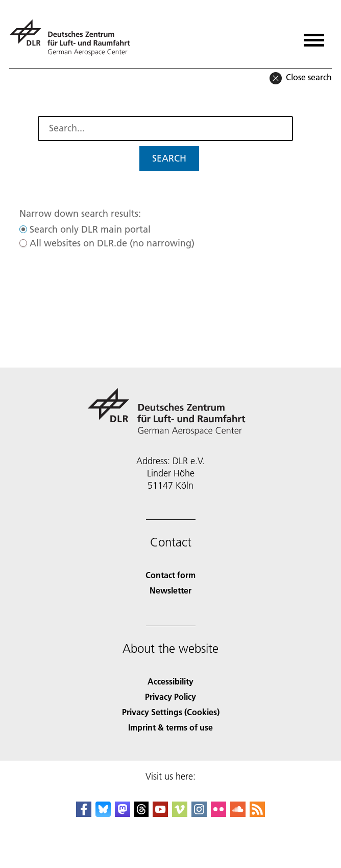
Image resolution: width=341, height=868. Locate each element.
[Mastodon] (123, 814)
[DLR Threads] (141, 814)
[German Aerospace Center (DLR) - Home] (74, 38)
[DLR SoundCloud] (238, 814)
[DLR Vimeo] (180, 814)
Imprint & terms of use (170, 727)
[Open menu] (314, 37)
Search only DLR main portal (90, 229)
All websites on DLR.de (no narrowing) (112, 243)
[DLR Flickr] (218, 814)
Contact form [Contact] (170, 575)
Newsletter (170, 590)
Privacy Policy (170, 696)
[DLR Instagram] (199, 814)
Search (169, 158)
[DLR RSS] (257, 814)
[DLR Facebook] (84, 814)
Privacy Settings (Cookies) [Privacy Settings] (171, 712)
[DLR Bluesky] (103, 814)
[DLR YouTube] (160, 814)
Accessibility (170, 681)
